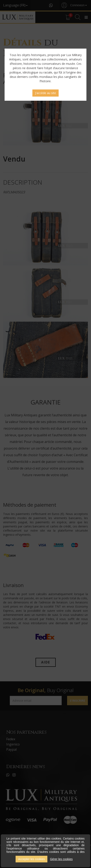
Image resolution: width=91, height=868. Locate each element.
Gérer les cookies (61, 859)
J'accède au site (45, 93)
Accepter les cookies (31, 859)
